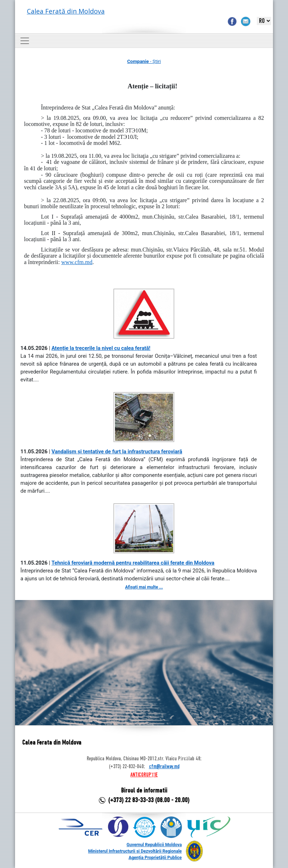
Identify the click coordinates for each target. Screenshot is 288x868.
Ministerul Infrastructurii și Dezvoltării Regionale (135, 851)
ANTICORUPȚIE (144, 775)
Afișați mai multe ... (144, 587)
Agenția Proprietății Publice (155, 858)
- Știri (144, 61)
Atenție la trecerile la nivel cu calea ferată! (101, 348)
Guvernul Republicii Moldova (154, 845)
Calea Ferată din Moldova (66, 11)
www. (77, 262)
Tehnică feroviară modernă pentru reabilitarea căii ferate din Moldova (133, 563)
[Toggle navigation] (25, 41)
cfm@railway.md (164, 767)
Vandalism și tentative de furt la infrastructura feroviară (117, 452)
